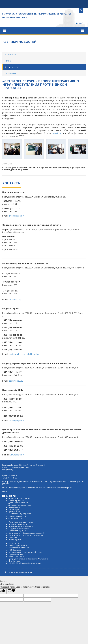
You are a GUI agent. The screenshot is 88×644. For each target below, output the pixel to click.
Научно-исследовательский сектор (21, 526)
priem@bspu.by (16, 216)
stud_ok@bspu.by (30, 354)
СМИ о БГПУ (10, 73)
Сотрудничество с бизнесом (19, 529)
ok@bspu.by (15, 354)
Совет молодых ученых (17, 531)
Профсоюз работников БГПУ (19, 548)
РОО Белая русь (15, 550)
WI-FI (80, 23)
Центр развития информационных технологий (26, 533)
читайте (57, 133)
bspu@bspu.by (16, 381)
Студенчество (12, 67)
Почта (5, 491)
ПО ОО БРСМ (14, 543)
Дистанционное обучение (18, 503)
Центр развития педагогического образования (26, 535)
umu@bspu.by (17, 455)
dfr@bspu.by (15, 299)
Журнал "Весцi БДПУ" (17, 557)
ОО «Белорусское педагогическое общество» (25, 552)
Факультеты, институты (17, 516)
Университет (11, 55)
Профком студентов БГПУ (18, 546)
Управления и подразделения (20, 514)
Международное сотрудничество (21, 522)
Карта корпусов (14, 507)
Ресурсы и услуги (15, 540)
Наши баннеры (14, 561)
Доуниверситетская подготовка (20, 505)
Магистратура (14, 509)
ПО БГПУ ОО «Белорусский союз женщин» (25, 563)
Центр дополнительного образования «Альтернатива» (29, 559)
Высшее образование (16, 501)
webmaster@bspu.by (64, 488)
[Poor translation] (11, 591)
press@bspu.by (16, 421)
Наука (8, 61)
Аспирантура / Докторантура (19, 498)
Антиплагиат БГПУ (16, 518)
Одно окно (13, 537)
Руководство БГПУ (15, 512)
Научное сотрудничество (18, 524)
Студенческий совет (16, 554)
